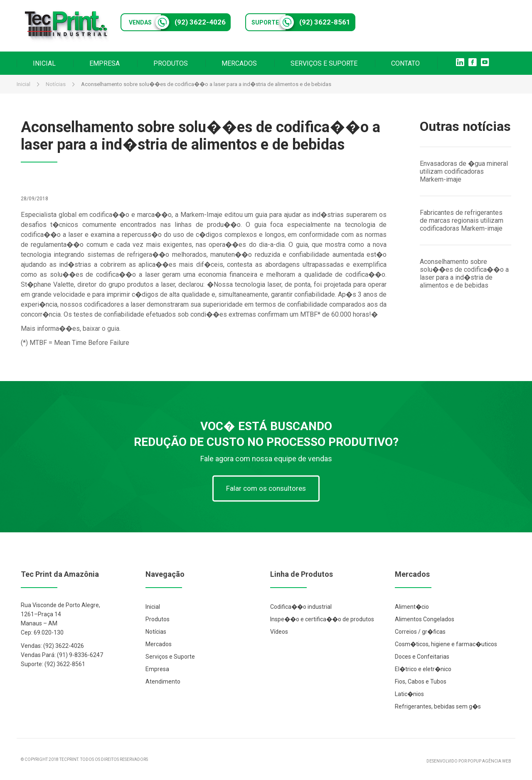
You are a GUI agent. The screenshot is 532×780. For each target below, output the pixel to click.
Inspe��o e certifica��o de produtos (322, 619)
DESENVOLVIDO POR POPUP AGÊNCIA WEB (469, 761)
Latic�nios (409, 694)
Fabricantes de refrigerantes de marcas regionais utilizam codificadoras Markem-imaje (462, 220)
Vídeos (279, 632)
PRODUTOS (171, 63)
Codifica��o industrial (301, 607)
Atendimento (163, 682)
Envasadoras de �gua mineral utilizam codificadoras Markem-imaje (464, 171)
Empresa (157, 669)
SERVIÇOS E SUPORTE (324, 63)
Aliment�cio (412, 607)
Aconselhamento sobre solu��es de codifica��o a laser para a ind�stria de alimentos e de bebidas (464, 273)
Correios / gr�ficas (420, 632)
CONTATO (405, 63)
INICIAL (44, 63)
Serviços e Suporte (170, 657)
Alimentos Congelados (425, 619)
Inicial (23, 84)
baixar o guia (101, 328)
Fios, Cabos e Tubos (421, 682)
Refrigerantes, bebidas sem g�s (438, 706)
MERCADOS (239, 63)
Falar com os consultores (266, 488)
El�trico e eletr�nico (423, 669)
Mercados (159, 644)
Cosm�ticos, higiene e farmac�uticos (446, 644)
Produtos (158, 619)
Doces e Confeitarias (422, 657)
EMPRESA (105, 63)
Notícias (56, 84)
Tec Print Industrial (66, 26)
